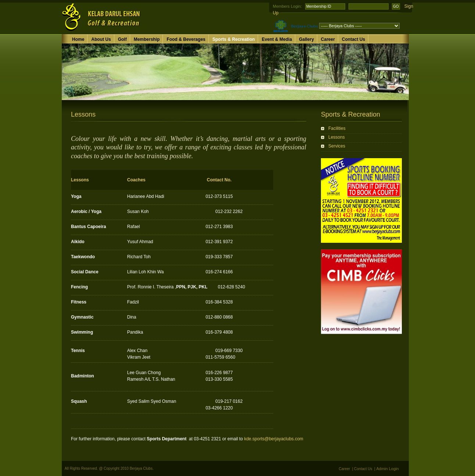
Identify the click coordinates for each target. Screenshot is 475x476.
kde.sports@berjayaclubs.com (274, 439)
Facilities (337, 128)
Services (337, 146)
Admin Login (388, 469)
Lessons (337, 137)
